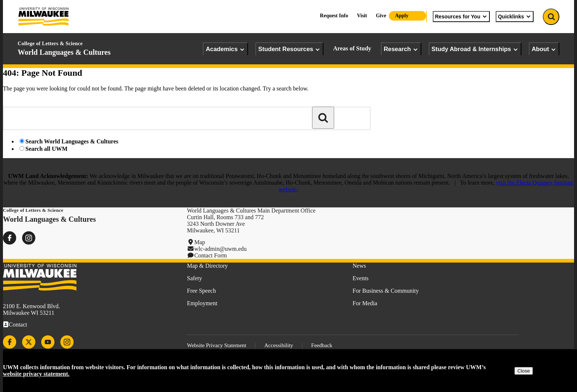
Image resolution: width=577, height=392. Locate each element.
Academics (225, 49)
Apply (402, 16)
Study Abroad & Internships (475, 49)
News (359, 266)
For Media (365, 303)
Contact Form (210, 255)
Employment (202, 303)
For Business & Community (386, 291)
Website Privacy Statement (217, 345)
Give (381, 16)
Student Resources (289, 49)
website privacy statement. (36, 374)
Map (200, 242)
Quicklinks (515, 17)
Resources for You (461, 17)
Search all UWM (46, 149)
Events (361, 278)
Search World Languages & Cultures (72, 141)
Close (524, 371)
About (544, 49)
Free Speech (201, 291)
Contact (18, 325)
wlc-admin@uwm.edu (220, 249)
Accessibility (279, 345)
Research (401, 49)
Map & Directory (207, 266)
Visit (362, 16)
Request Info (334, 16)
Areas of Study (352, 48)
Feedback (322, 345)
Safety (194, 278)
